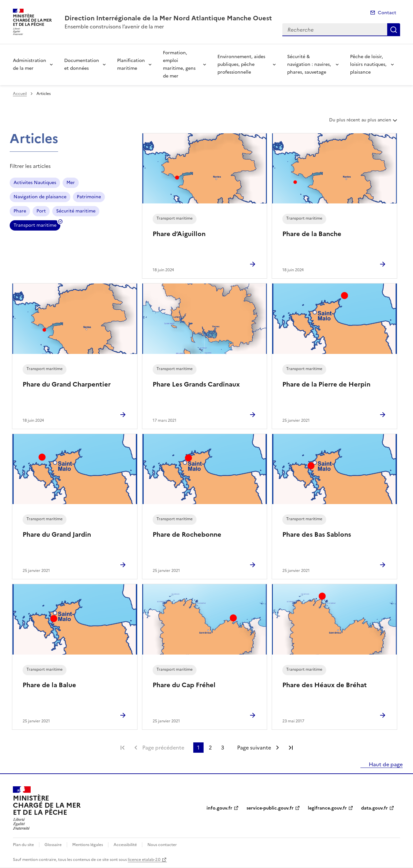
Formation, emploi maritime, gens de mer (179, 64)
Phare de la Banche (312, 234)
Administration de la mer (30, 64)
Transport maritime (35, 226)
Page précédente (163, 748)
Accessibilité (125, 845)
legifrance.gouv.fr (327, 808)
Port (41, 211)
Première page (123, 748)
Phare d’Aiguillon (179, 234)
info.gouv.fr (219, 808)
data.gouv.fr (374, 808)
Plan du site (23, 845)
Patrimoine (89, 197)
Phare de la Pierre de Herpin (326, 384)
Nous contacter (162, 845)
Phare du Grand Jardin (57, 534)
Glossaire (53, 845)
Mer (71, 183)
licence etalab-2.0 (144, 860)
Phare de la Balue (49, 685)
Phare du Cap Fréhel (184, 685)
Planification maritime (131, 64)
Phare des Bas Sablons (317, 534)
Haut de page (385, 764)
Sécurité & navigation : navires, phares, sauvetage (309, 64)
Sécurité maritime (76, 211)
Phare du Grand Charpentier (67, 384)
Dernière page (291, 748)
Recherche (394, 30)
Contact (387, 13)
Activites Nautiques (35, 183)
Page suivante (254, 748)
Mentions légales (88, 845)
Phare (20, 211)
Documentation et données (82, 64)
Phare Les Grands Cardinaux (196, 384)
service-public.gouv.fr (270, 808)
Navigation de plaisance (40, 197)
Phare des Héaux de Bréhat (325, 685)
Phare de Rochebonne (187, 534)
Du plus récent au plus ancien (364, 122)
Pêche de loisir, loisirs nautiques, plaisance (368, 64)
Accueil (20, 94)
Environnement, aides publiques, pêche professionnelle (241, 64)
